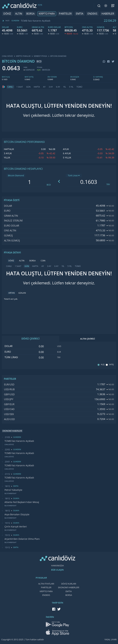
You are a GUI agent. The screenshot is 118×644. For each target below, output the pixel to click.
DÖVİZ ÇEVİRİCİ (31, 339)
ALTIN (19, 14)
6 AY (58, 87)
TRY (108, 184)
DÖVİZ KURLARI (69, 584)
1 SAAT (20, 87)
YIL (65, 87)
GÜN (28, 87)
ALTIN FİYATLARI (46, 584)
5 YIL (71, 87)
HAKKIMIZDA (57, 566)
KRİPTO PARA (47, 14)
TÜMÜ (79, 87)
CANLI (10, 87)
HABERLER (108, 14)
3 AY (51, 87)
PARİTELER (65, 14)
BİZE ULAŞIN (57, 570)
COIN (43, 261)
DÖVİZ (7, 14)
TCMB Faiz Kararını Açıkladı (36, 21)
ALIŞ (103, 365)
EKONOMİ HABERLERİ (69, 587)
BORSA (30, 14)
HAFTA (37, 87)
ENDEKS (92, 14)
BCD (49, 185)
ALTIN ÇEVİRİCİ (88, 339)
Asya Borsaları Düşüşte (17, 514)
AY (44, 87)
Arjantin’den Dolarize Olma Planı (22, 539)
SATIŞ (111, 365)
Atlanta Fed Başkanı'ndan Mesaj (22, 502)
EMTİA (80, 14)
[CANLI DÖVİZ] (19, 6)
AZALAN (22, 293)
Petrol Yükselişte (13, 490)
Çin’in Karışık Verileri (16, 527)
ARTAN (12, 293)
